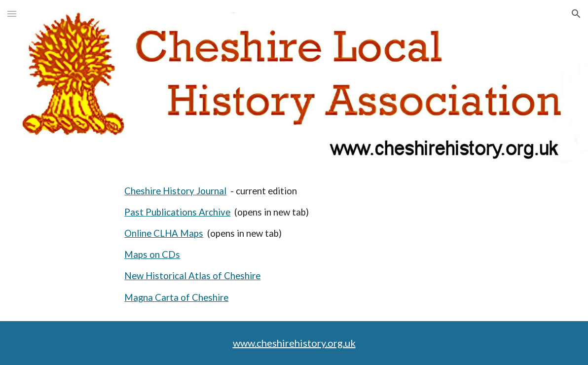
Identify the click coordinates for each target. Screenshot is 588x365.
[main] (339, 244)
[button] (12, 14)
